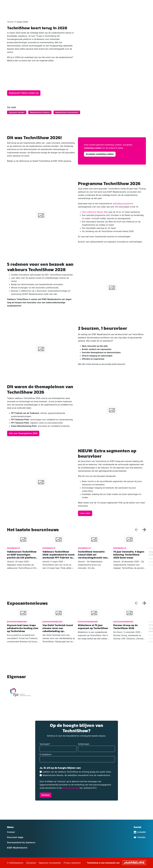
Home (68, 11)
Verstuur (46, 795)
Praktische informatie (136, 11)
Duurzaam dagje (15, 837)
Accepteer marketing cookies (100, 154)
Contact (132, 4)
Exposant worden (17, 112)
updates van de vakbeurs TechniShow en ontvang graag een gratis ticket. (77, 772)
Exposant (20, 4)
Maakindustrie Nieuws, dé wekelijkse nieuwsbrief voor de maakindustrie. (77, 775)
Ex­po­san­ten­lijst (83, 11)
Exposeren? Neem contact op (24, 93)
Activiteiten (100, 11)
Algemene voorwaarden (50, 863)
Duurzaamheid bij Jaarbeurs (21, 843)
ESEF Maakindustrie (17, 848)
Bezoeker (11, 4)
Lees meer (85, 513)
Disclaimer (31, 863)
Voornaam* (45, 744)
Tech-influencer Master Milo (95, 212)
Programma (116, 11)
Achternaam (84, 744)
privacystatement (71, 788)
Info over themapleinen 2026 (23, 433)
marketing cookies (93, 148)
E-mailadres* (46, 754)
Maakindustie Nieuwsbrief (67, 112)
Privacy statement (72, 863)
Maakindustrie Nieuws (40, 112)
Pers (28, 4)
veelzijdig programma (123, 204)
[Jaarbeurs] (134, 862)
